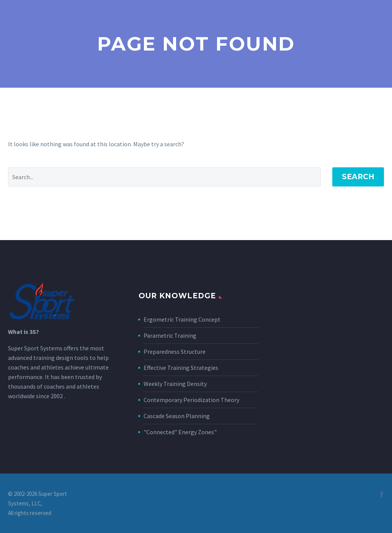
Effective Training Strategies (181, 368)
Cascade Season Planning (177, 416)
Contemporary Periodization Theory (191, 400)
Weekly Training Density (175, 384)
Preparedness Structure (175, 352)
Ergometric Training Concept (182, 319)
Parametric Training (170, 335)
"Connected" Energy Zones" (180, 432)
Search (358, 177)
